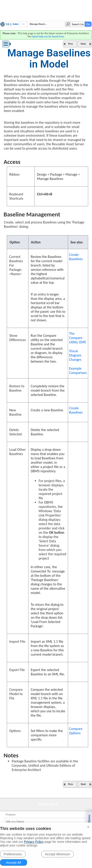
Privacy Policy (34, 842)
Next (83, 44)
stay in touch (48, 804)
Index (16, 24)
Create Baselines (76, 257)
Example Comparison (78, 371)
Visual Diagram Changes (75, 355)
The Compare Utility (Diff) (78, 338)
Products (11, 815)
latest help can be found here (48, 36)
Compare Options (76, 731)
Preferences (13, 854)
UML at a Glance (15, 822)
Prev (71, 44)
